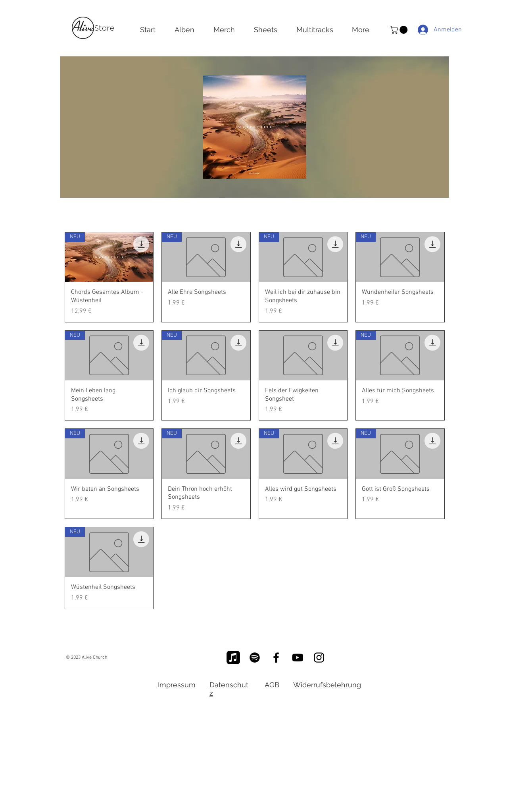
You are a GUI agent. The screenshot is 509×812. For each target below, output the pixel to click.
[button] (400, 30)
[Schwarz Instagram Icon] (319, 658)
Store (104, 28)
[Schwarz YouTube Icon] (298, 658)
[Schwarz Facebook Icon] (276, 658)
